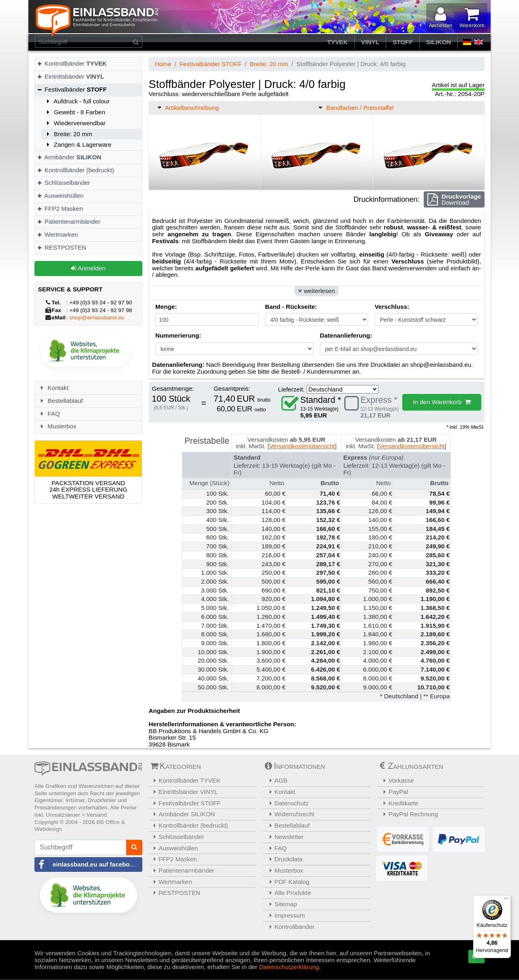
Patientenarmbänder (68, 221)
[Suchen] (136, 42)
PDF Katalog (287, 882)
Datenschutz (287, 803)
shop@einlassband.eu (97, 318)
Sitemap (281, 904)
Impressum (285, 915)
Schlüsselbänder (63, 183)
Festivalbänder (72, 89)
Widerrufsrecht (290, 814)
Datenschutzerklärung (289, 966)
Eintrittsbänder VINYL (184, 792)
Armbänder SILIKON (183, 814)
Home (163, 64)
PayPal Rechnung (409, 814)
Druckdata (284, 859)
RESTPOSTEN (61, 247)
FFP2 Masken (60, 209)
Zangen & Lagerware (78, 144)
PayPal (394, 792)
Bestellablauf (61, 401)
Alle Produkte (288, 893)
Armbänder (69, 157)
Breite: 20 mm (68, 134)
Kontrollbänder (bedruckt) (75, 170)
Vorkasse (397, 780)
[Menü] (506, 900)
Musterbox (57, 426)
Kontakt (53, 388)
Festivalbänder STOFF (210, 64)
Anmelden (88, 268)
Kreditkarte (399, 803)
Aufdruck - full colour (77, 101)
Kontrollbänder (72, 63)
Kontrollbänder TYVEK (186, 780)
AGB (276, 780)
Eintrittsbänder (70, 76)
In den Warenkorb (442, 402)
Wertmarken (57, 234)
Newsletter (284, 837)
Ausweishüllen (60, 196)
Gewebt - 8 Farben (75, 112)
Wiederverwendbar (75, 123)
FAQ (49, 414)
